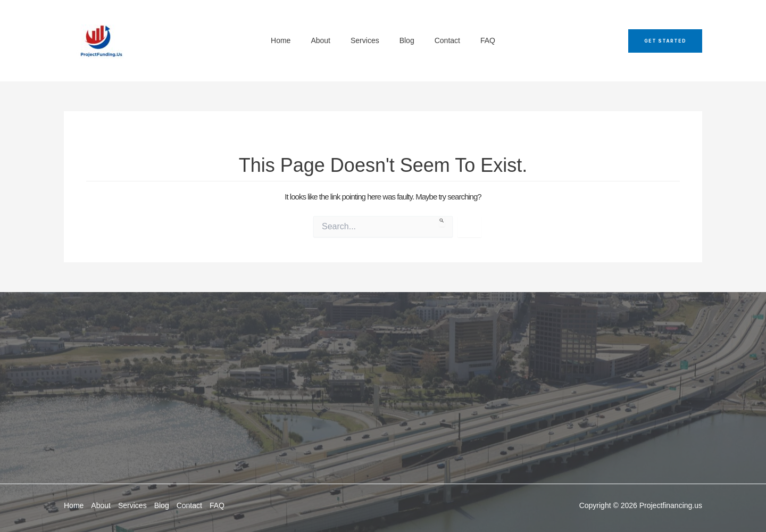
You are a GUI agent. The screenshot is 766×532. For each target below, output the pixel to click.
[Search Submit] (442, 221)
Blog (162, 505)
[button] (665, 41)
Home (74, 505)
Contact (189, 505)
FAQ (217, 505)
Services (132, 505)
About (101, 505)
